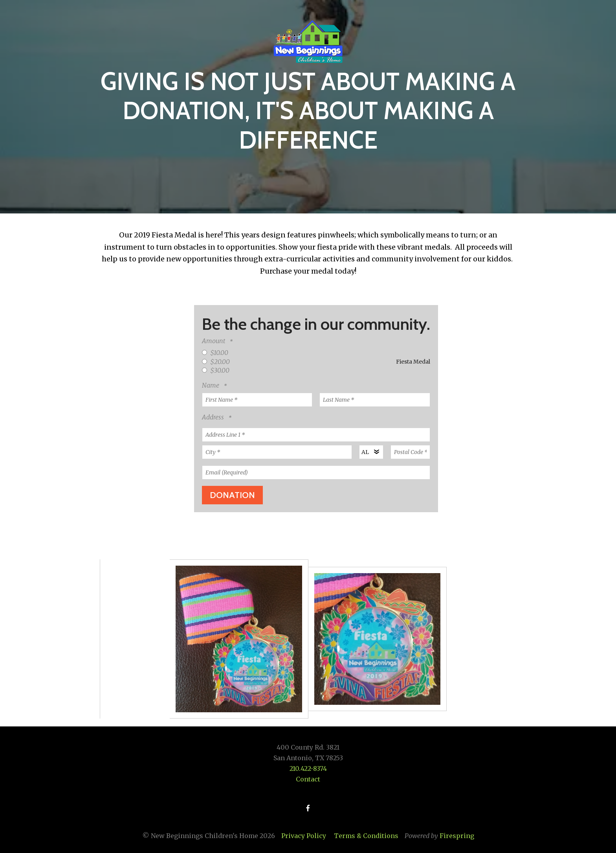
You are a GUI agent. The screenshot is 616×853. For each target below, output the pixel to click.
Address (214, 417)
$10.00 (215, 353)
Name (211, 385)
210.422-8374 (308, 768)
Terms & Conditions (366, 836)
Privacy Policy (304, 836)
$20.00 (216, 362)
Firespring (457, 836)
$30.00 (216, 370)
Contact (308, 779)
